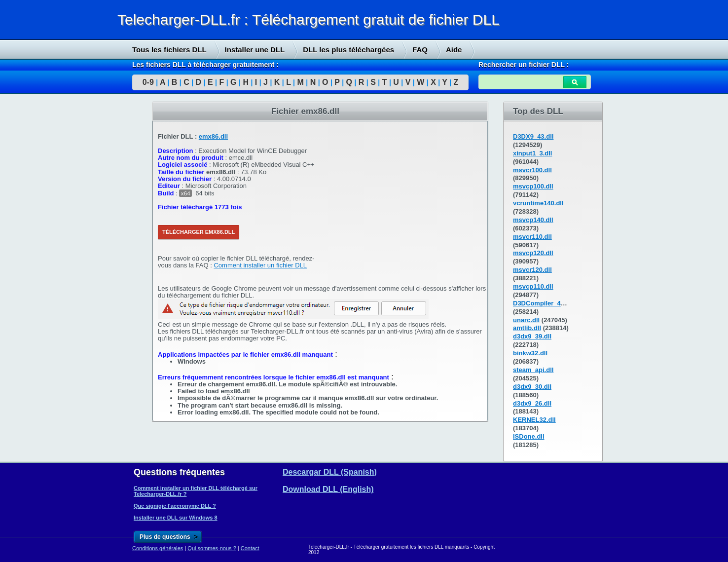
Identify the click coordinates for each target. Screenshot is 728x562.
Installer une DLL (255, 50)
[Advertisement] (74, 252)
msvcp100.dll (533, 186)
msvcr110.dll (532, 237)
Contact (250, 548)
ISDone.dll (529, 436)
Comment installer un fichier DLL (260, 265)
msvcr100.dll (532, 170)
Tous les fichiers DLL (169, 50)
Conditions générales (158, 548)
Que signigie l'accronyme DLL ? (175, 506)
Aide (454, 50)
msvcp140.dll (533, 220)
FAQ (420, 50)
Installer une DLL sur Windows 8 (176, 518)
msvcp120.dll (533, 253)
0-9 (148, 82)
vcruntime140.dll (538, 203)
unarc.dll (526, 320)
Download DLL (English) (328, 489)
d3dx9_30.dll (532, 387)
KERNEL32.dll (534, 420)
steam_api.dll (533, 370)
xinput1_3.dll (532, 153)
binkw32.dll (530, 353)
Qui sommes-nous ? (212, 548)
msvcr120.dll (532, 270)
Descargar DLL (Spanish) (330, 472)
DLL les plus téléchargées (348, 50)
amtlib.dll (527, 328)
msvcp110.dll (533, 286)
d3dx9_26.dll (532, 403)
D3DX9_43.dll (533, 136)
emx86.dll (213, 136)
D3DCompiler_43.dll (543, 303)
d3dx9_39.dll (532, 336)
